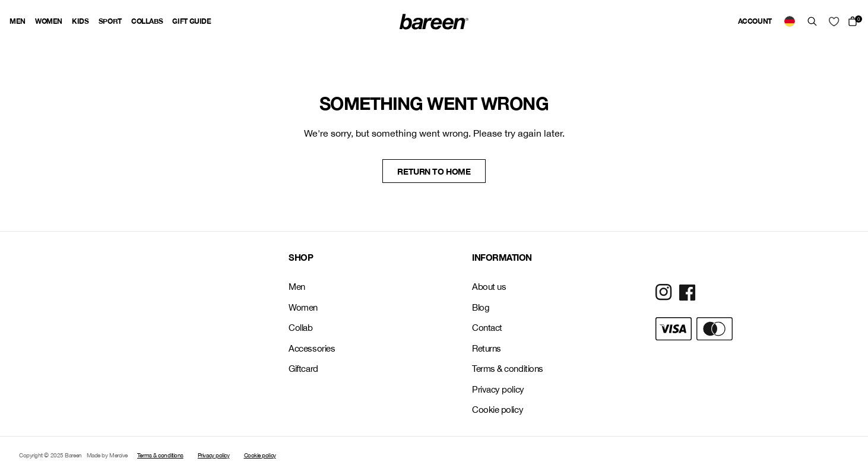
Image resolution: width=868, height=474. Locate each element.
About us (489, 287)
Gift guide (191, 21)
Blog (481, 307)
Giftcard (303, 369)
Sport (110, 21)
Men (18, 21)
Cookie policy (498, 410)
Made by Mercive (107, 455)
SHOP (301, 257)
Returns (487, 348)
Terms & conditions (508, 369)
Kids (80, 21)
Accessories (312, 348)
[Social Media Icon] (664, 292)
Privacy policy (498, 389)
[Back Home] (434, 22)
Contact (487, 328)
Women (49, 21)
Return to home (434, 171)
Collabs (147, 21)
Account (755, 21)
